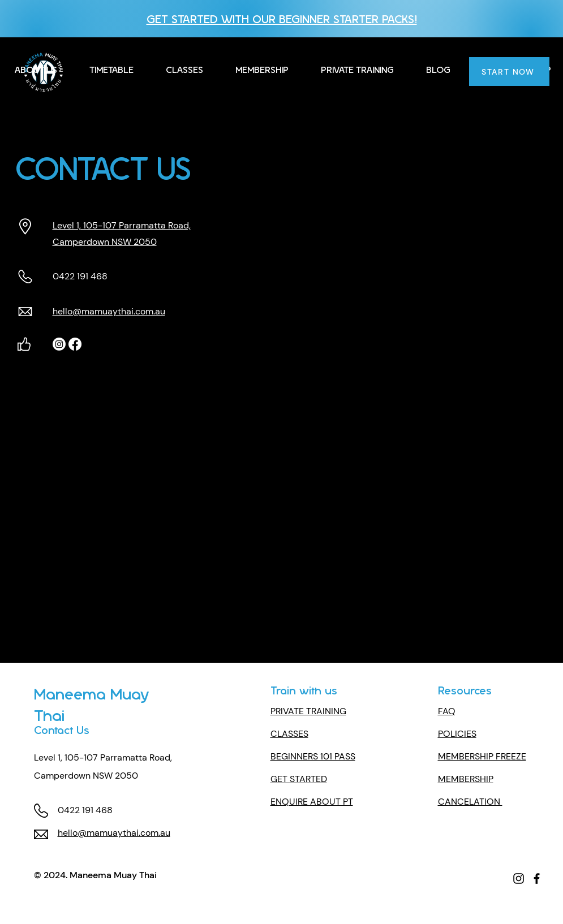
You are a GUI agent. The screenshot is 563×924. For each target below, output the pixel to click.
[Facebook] (75, 344)
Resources (465, 690)
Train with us (304, 690)
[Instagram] (59, 344)
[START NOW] (509, 72)
